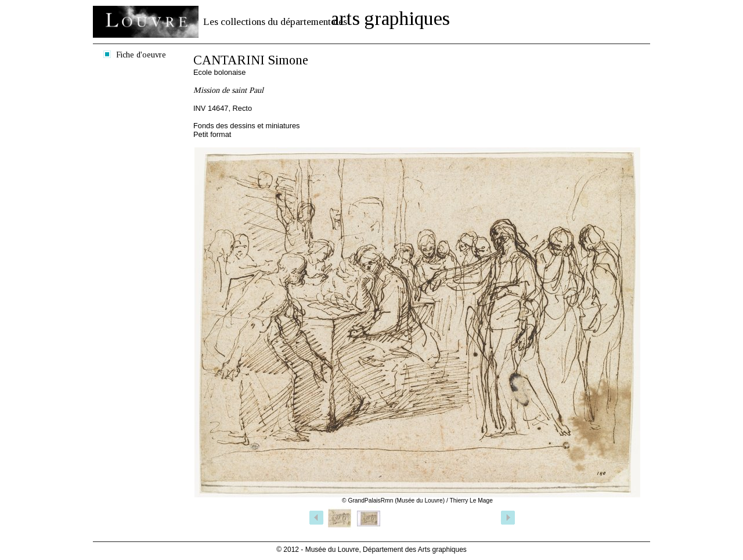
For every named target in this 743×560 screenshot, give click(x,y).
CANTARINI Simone (251, 60)
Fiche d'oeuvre (141, 55)
